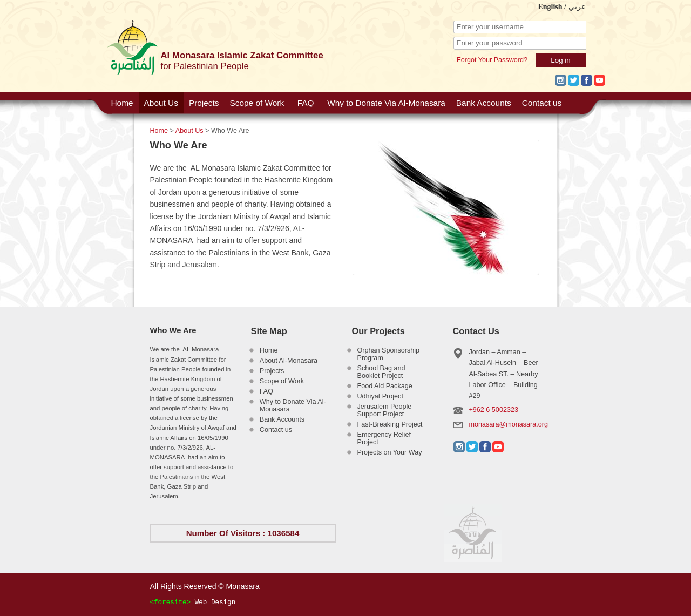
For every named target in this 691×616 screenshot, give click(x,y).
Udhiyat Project (380, 396)
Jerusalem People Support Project (385, 410)
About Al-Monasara (289, 361)
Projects (204, 103)
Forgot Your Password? (492, 60)
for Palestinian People (205, 66)
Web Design (215, 603)
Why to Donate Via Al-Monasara (386, 103)
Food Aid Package (385, 386)
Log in (560, 60)
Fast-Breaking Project (390, 424)
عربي (577, 7)
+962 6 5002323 (494, 410)
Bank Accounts (484, 103)
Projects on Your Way (390, 452)
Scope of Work (257, 103)
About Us (161, 103)
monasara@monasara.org (509, 424)
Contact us (542, 103)
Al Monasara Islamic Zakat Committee (242, 55)
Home (122, 103)
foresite (170, 603)
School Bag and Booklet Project (381, 372)
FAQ (306, 103)
